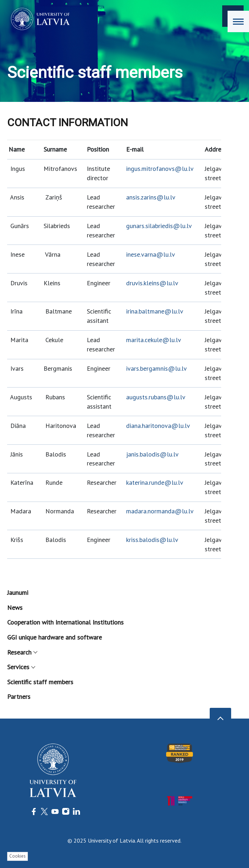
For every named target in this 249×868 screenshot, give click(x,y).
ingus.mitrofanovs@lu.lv (160, 169)
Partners (19, 697)
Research (22, 652)
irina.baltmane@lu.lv (155, 311)
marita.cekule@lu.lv (154, 340)
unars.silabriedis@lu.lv (161, 226)
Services (21, 667)
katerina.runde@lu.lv (155, 482)
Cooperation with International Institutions (65, 622)
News (15, 608)
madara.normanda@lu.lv (160, 511)
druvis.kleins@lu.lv (152, 283)
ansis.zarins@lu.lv (151, 197)
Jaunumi (18, 593)
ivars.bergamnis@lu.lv (156, 368)
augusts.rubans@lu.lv (156, 397)
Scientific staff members (40, 682)
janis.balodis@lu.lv (152, 454)
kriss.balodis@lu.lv (152, 540)
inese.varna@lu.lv (151, 254)
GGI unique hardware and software (54, 637)
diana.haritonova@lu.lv (158, 426)
